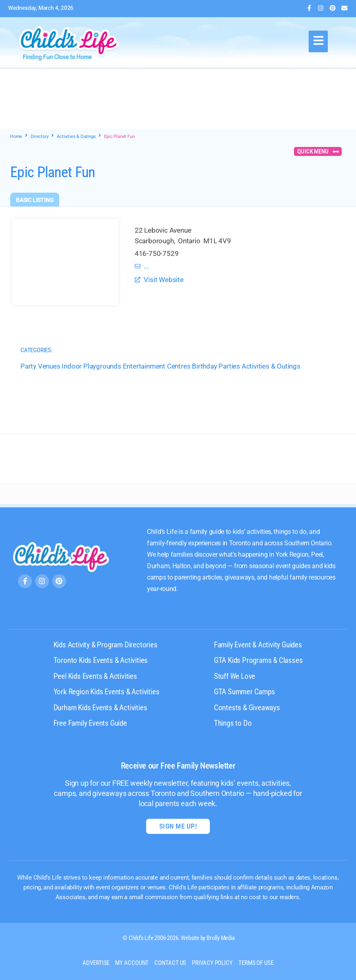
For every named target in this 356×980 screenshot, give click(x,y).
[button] (318, 41)
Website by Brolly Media (208, 938)
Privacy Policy (212, 963)
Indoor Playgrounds (91, 366)
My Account (132, 963)
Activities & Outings (76, 137)
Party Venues (40, 366)
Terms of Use (256, 963)
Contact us (170, 963)
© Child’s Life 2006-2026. (151, 938)
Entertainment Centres (157, 366)
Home (16, 137)
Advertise (96, 963)
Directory (39, 137)
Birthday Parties (216, 366)
